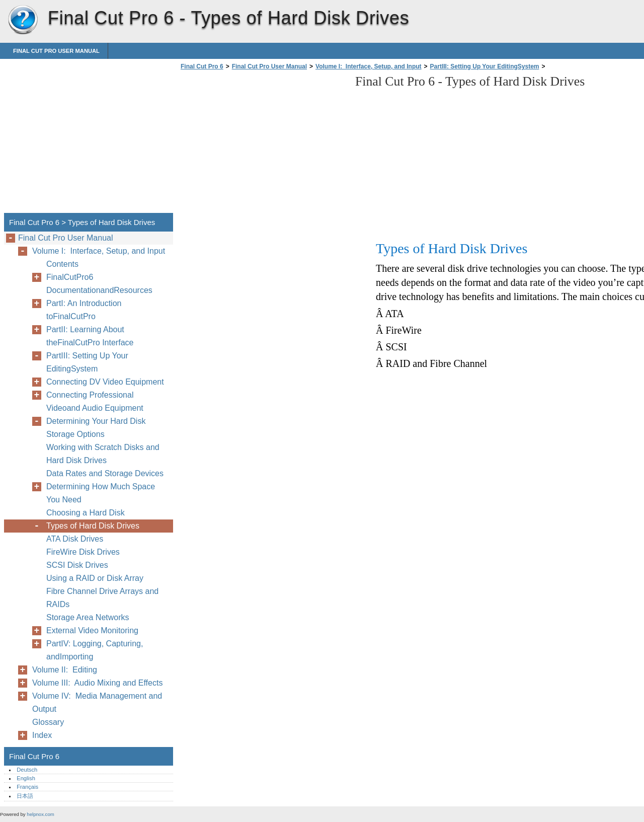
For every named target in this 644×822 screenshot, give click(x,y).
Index (42, 735)
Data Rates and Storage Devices (105, 473)
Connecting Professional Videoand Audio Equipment (95, 401)
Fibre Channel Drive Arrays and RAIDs (102, 598)
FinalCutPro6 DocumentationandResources (99, 284)
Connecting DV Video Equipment (105, 382)
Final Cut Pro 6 (23, 20)
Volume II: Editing (65, 670)
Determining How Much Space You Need (101, 493)
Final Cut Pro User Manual (56, 51)
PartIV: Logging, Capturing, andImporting (95, 650)
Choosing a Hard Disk (86, 513)
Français (27, 787)
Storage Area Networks (88, 617)
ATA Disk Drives (75, 539)
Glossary (48, 722)
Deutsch (27, 770)
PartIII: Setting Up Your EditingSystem (485, 66)
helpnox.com (40, 814)
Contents (62, 264)
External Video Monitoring (92, 630)
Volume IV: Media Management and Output (97, 702)
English (26, 778)
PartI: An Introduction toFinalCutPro (84, 310)
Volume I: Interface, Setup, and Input (368, 66)
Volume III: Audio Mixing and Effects (97, 683)
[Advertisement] (263, 144)
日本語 (25, 796)
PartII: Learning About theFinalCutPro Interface (90, 336)
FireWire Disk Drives (83, 552)
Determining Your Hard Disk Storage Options (96, 428)
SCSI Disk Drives (77, 565)
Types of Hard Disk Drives (93, 526)
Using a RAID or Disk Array (95, 578)
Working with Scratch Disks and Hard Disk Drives (103, 454)
